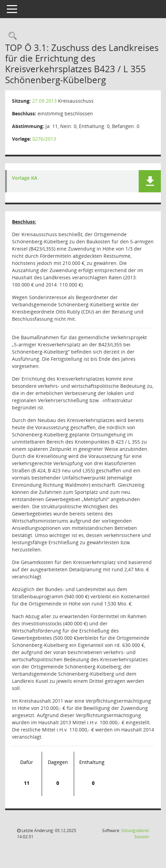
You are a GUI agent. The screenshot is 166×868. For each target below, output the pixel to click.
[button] (150, 181)
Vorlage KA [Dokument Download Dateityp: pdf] (25, 178)
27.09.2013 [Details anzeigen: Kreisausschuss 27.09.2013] (44, 101)
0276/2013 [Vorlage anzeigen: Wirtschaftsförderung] (44, 139)
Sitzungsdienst (135, 834)
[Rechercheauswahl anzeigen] (11, 36)
